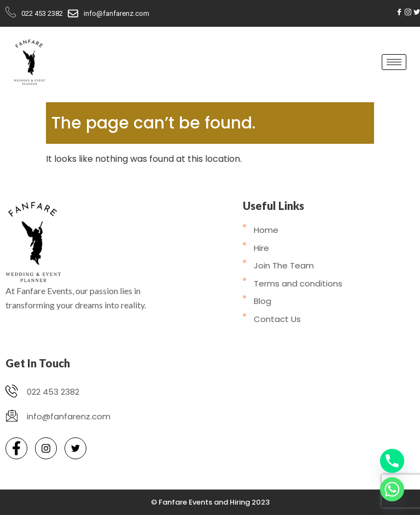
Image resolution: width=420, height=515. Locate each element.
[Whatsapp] (392, 489)
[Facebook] (399, 12)
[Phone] (392, 461)
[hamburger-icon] (394, 62)
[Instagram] (408, 12)
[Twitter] (417, 12)
